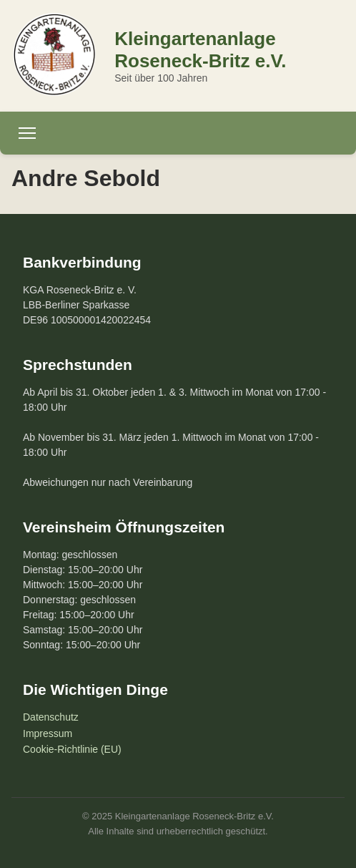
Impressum (48, 733)
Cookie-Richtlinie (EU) (72, 749)
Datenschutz (51, 717)
